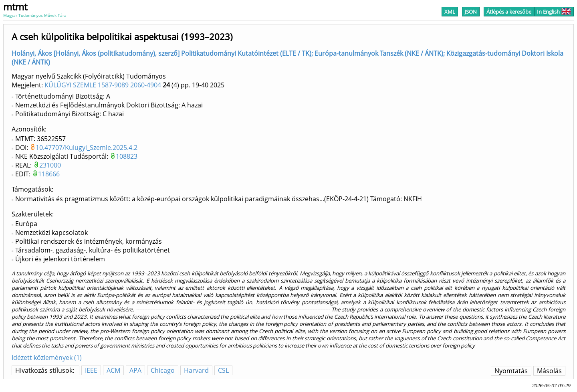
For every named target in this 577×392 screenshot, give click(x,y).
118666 (49, 174)
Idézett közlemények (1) (47, 358)
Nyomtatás (511, 371)
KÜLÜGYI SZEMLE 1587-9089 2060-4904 (103, 85)
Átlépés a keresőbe (509, 12)
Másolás (549, 371)
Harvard (196, 370)
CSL (223, 370)
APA (135, 370)
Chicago (163, 370)
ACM (113, 370)
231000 (50, 165)
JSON (471, 12)
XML (450, 12)
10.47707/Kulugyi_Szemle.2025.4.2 (87, 148)
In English (554, 12)
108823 (127, 156)
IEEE (91, 370)
